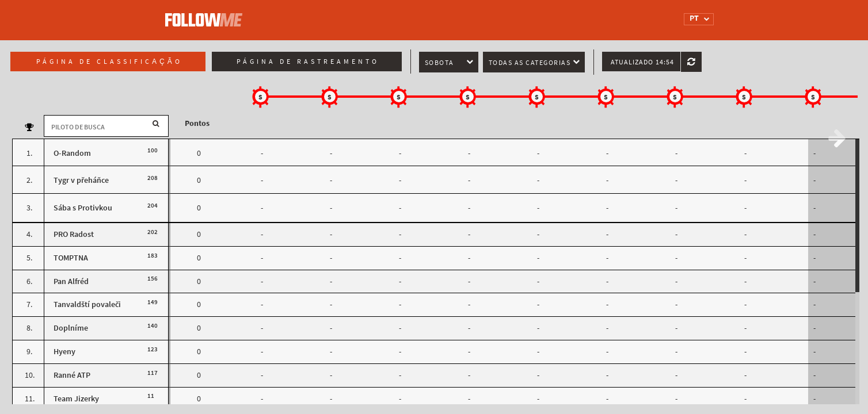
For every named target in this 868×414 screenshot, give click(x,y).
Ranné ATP (72, 375)
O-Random (72, 153)
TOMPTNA (71, 258)
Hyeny (64, 352)
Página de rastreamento (308, 62)
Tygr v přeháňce (81, 180)
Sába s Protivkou (83, 208)
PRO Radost (74, 234)
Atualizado (642, 62)
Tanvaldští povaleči (87, 304)
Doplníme (71, 328)
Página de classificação (109, 62)
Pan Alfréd (71, 281)
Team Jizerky (76, 399)
